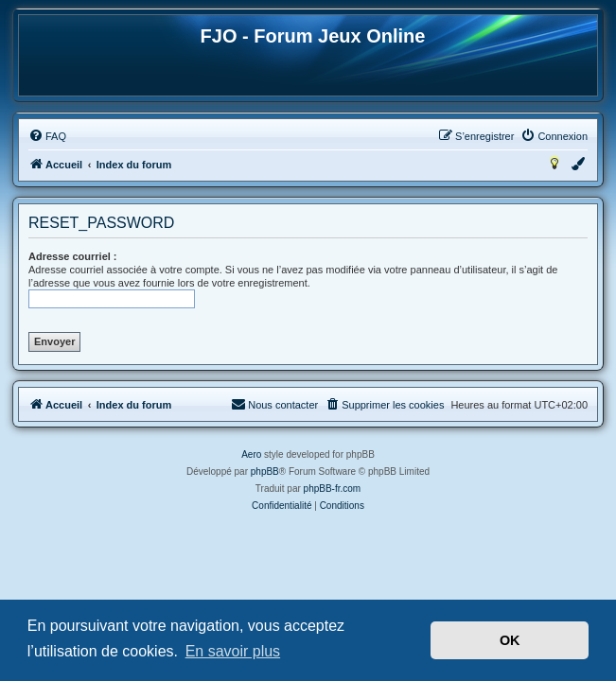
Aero (251, 454)
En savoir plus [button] (233, 651)
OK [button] (510, 640)
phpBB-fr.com (333, 489)
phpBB (265, 471)
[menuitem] (47, 136)
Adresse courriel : (73, 256)
